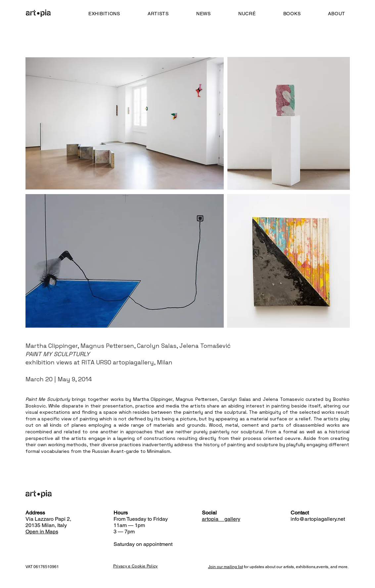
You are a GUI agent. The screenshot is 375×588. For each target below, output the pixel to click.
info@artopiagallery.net (318, 519)
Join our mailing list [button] (226, 567)
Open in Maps (42, 532)
